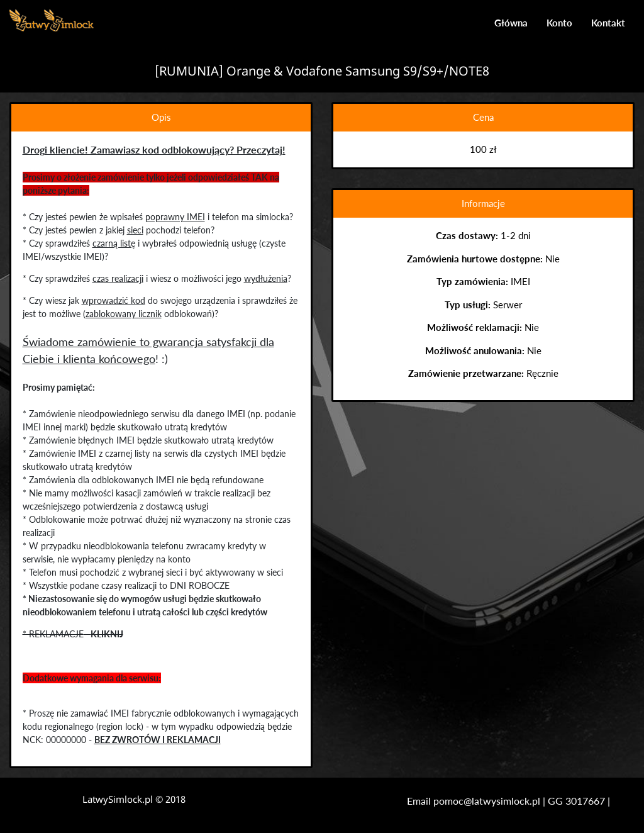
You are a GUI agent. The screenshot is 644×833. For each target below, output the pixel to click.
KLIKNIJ (106, 634)
